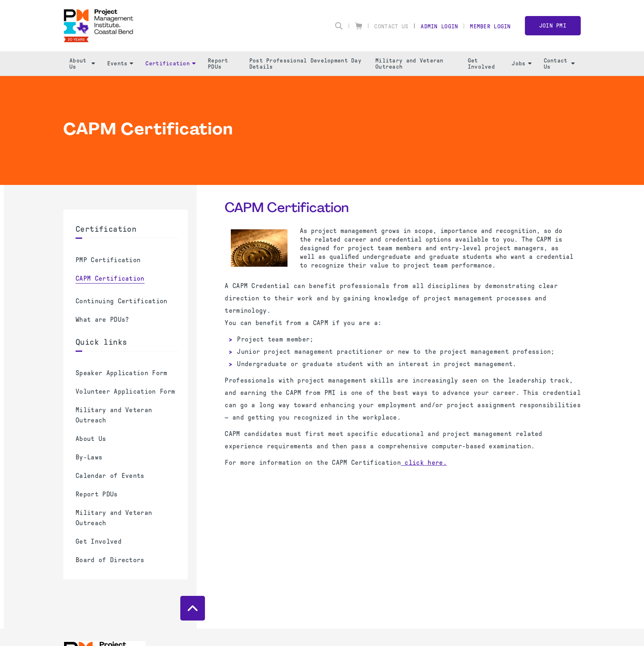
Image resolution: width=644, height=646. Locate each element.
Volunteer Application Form (125, 391)
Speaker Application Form (122, 373)
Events (120, 63)
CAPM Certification (110, 278)
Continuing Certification (122, 301)
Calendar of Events (110, 476)
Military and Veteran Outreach (409, 64)
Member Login (490, 27)
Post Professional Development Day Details (305, 64)
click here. (424, 463)
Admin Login (439, 27)
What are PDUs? (102, 320)
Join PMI (553, 26)
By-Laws (89, 457)
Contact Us (391, 27)
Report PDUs (218, 64)
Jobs (521, 63)
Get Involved (481, 64)
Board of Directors (110, 560)
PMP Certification (108, 260)
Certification (170, 63)
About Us (82, 64)
